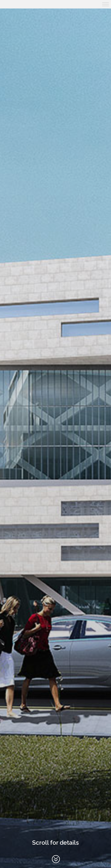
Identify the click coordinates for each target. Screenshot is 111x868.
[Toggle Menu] (105, 4)
